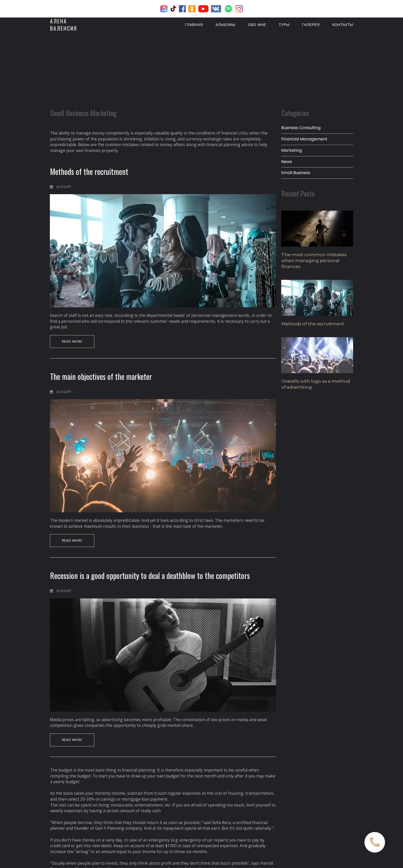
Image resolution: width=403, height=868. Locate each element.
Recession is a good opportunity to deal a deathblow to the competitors (150, 580)
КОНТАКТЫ (343, 24)
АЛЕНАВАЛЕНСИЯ (64, 24)
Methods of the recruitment (89, 174)
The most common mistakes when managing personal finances (314, 263)
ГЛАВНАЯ (194, 24)
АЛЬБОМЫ (226, 24)
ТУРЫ (284, 24)
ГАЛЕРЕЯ (311, 24)
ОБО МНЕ (257, 24)
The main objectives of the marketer (101, 380)
